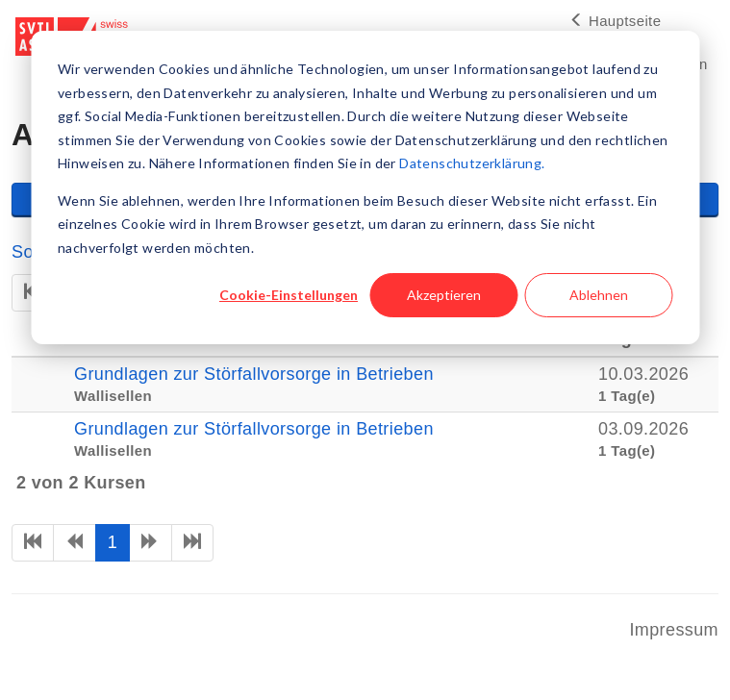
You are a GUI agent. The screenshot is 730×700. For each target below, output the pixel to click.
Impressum (674, 630)
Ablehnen (599, 295)
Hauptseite (615, 21)
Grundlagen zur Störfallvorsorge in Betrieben (254, 374)
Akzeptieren (444, 295)
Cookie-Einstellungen (289, 295)
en (699, 64)
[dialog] (365, 187)
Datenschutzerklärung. (472, 163)
